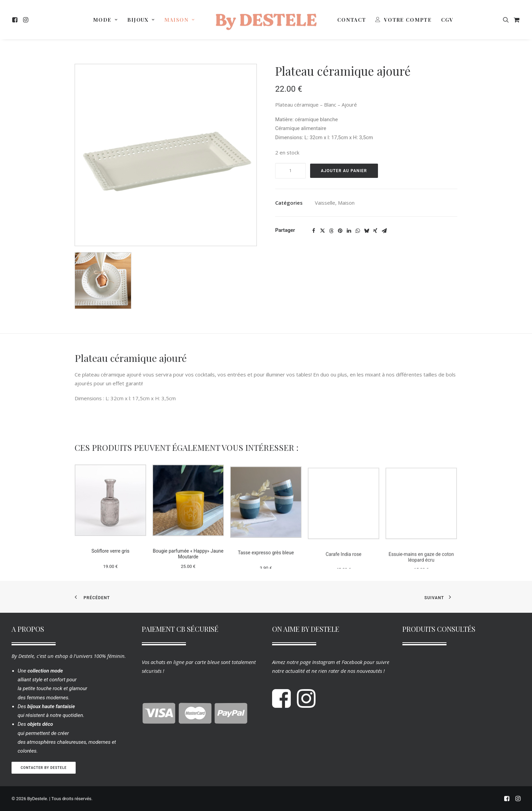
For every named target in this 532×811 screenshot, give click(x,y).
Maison (179, 20)
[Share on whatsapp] (358, 231)
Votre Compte (408, 20)
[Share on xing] (375, 231)
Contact (351, 20)
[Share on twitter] (322, 231)
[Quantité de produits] (290, 171)
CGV (447, 20)
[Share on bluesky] (366, 231)
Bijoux (141, 20)
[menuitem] (16, 20)
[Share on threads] (331, 231)
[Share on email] (384, 231)
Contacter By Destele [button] (44, 768)
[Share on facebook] (313, 231)
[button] (16, 20)
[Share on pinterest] (340, 231)
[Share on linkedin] (349, 231)
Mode (105, 20)
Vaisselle (325, 203)
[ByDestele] (266, 20)
